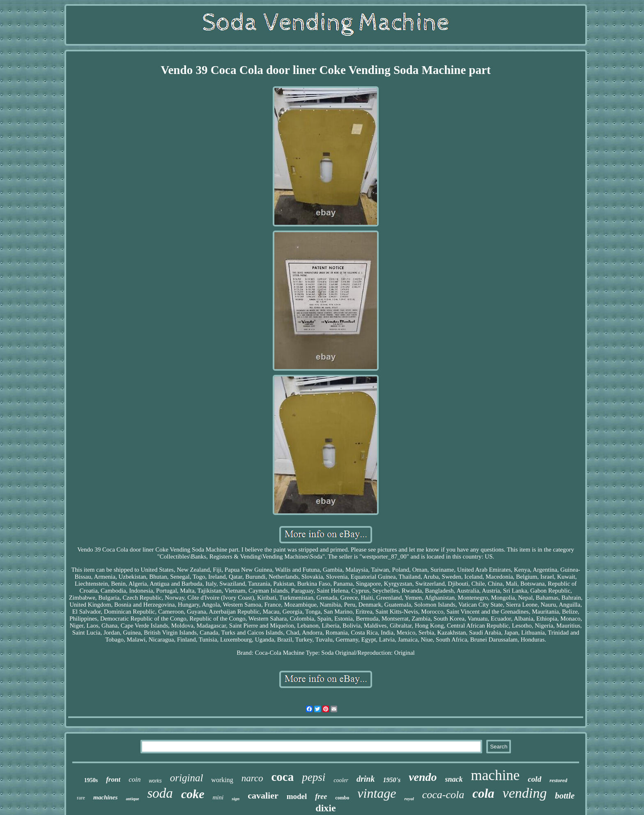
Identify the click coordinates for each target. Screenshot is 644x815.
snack (454, 779)
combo (342, 798)
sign (236, 799)
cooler (341, 780)
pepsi (314, 777)
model (297, 796)
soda (160, 793)
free (321, 797)
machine (496, 775)
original (187, 778)
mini (218, 797)
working (222, 780)
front (113, 779)
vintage (377, 793)
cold (535, 779)
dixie (325, 808)
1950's (392, 780)
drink (366, 779)
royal (409, 799)
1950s (91, 780)
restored (558, 780)
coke (193, 794)
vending (525, 793)
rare (81, 798)
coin (135, 779)
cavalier (263, 795)
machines (105, 797)
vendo (423, 777)
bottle (565, 796)
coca (283, 777)
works (155, 781)
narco (252, 778)
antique (132, 799)
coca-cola (443, 795)
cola (483, 793)
